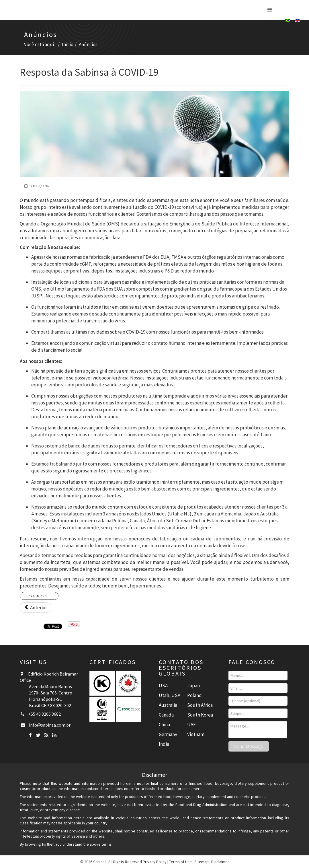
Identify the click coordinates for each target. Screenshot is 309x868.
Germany (168, 734)
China (164, 725)
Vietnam (196, 734)
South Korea (200, 715)
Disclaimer (220, 862)
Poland (194, 695)
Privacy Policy (155, 862)
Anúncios (88, 44)
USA (163, 686)
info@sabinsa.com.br (50, 725)
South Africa (200, 705)
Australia (168, 705)
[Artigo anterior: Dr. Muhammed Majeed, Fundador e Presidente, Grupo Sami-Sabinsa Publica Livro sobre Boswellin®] (36, 608)
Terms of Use (180, 862)
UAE (191, 725)
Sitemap (202, 862)
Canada (166, 715)
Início (68, 44)
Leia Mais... (39, 596)
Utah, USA (170, 695)
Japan (193, 686)
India (164, 744)
